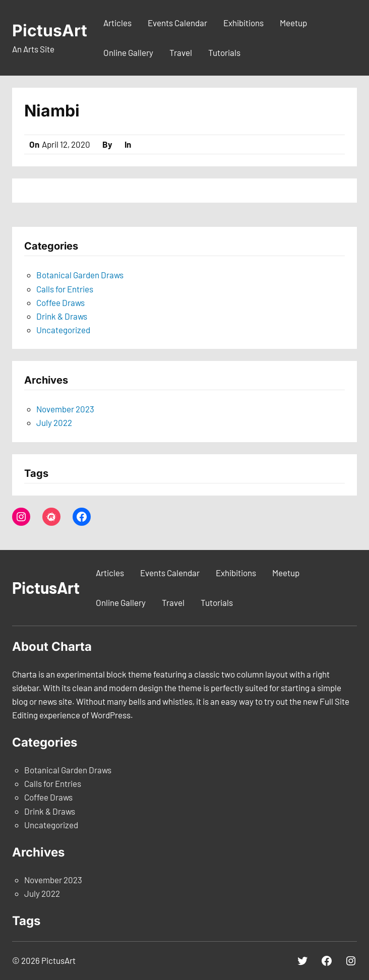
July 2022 (54, 422)
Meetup (293, 23)
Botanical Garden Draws (80, 275)
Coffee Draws (60, 302)
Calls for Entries (65, 289)
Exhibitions (243, 23)
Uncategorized (63, 330)
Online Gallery (128, 52)
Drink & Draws (62, 316)
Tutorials (224, 52)
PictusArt (50, 30)
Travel (181, 52)
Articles (117, 23)
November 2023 (65, 409)
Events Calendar (177, 23)
